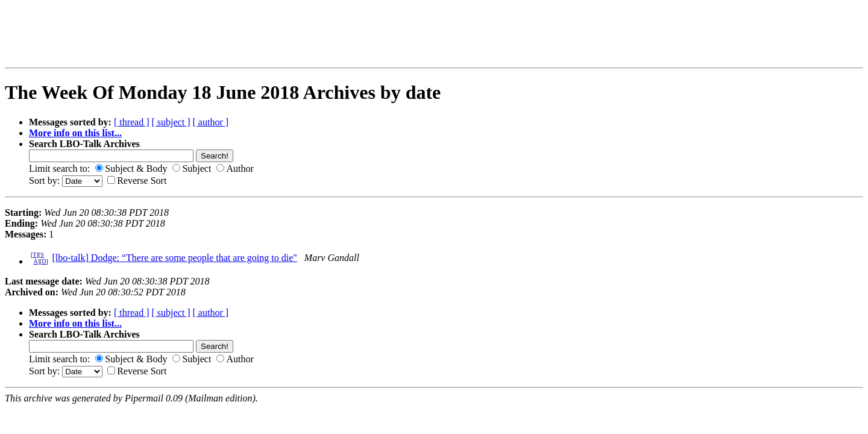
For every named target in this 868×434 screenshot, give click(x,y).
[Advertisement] (213, 34)
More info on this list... (75, 133)
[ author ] (211, 122)
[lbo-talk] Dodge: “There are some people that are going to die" (174, 258)
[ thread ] (132, 122)
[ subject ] (171, 122)
